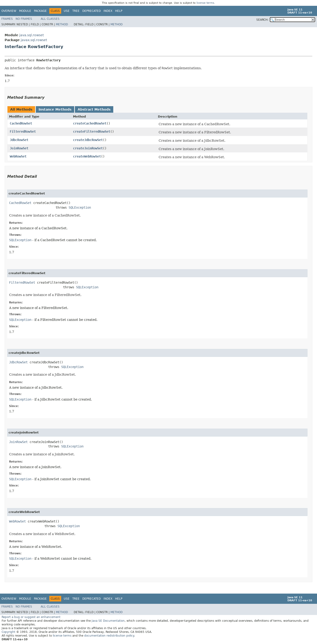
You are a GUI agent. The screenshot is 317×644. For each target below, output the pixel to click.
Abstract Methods (94, 109)
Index (108, 11)
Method (62, 24)
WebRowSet (18, 156)
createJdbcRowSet (88, 140)
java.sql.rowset (32, 35)
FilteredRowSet (23, 131)
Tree (76, 11)
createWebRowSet (87, 156)
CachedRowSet (21, 123)
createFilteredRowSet (92, 131)
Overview (9, 11)
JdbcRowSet (19, 140)
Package (40, 11)
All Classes (50, 19)
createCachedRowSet (90, 123)
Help (119, 11)
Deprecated (92, 11)
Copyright (8, 632)
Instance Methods (55, 109)
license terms (205, 3)
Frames (7, 19)
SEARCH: (262, 20)
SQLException (80, 207)
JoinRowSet (19, 148)
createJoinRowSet (88, 148)
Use (67, 11)
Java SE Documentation (108, 621)
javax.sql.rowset (34, 40)
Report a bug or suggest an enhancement (31, 617)
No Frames (24, 19)
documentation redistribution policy (109, 636)
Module (25, 11)
